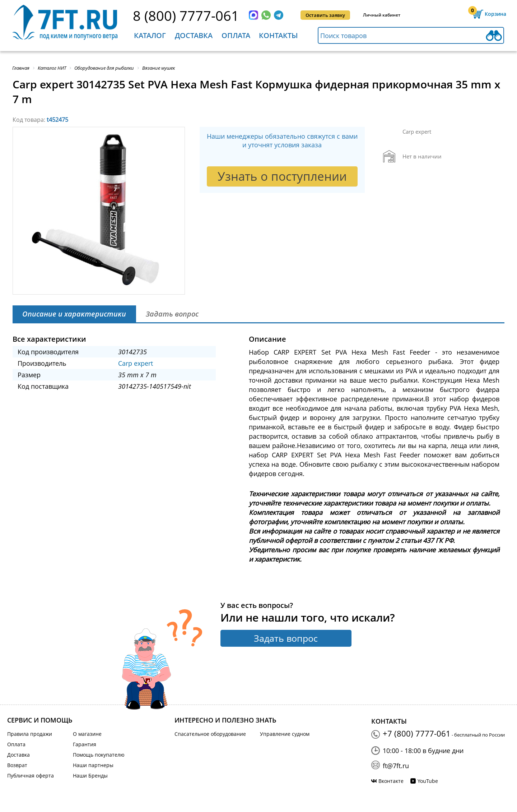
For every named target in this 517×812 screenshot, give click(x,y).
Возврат (17, 765)
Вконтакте (391, 781)
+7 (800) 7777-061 (417, 733)
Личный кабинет (382, 15)
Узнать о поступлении (282, 176)
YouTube (428, 781)
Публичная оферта (31, 776)
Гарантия (85, 744)
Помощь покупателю (99, 755)
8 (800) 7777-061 (186, 15)
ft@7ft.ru (396, 766)
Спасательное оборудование (210, 734)
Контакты (278, 35)
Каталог (150, 35)
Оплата (236, 35)
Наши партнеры (93, 765)
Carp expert (136, 363)
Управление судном (285, 734)
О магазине (87, 734)
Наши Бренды (90, 776)
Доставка (194, 35)
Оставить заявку (325, 15)
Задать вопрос (286, 638)
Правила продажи (30, 734)
